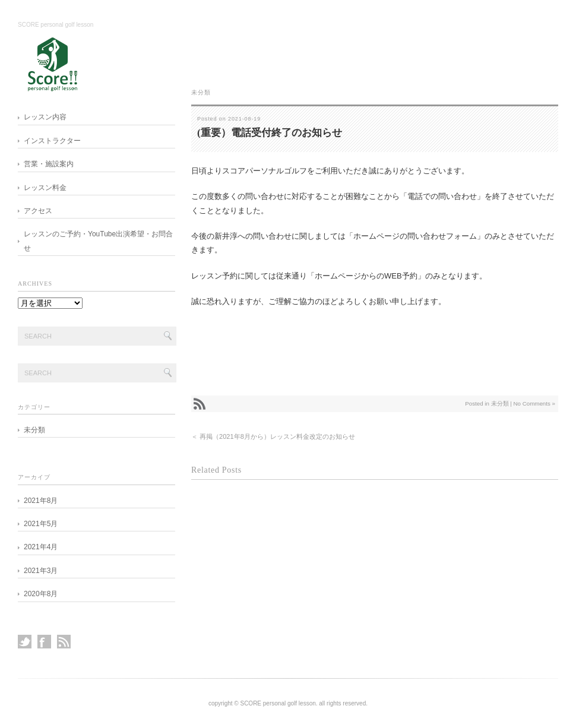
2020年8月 (41, 594)
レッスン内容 (45, 117)
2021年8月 (41, 501)
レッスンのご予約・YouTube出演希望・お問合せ (98, 241)
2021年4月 (41, 547)
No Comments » (534, 403)
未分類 (201, 92)
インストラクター (52, 141)
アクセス (38, 211)
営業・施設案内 (49, 164)
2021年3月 (41, 571)
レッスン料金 (45, 188)
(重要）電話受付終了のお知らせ (270, 133)
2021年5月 (41, 524)
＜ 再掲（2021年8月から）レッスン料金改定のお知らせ (273, 436)
